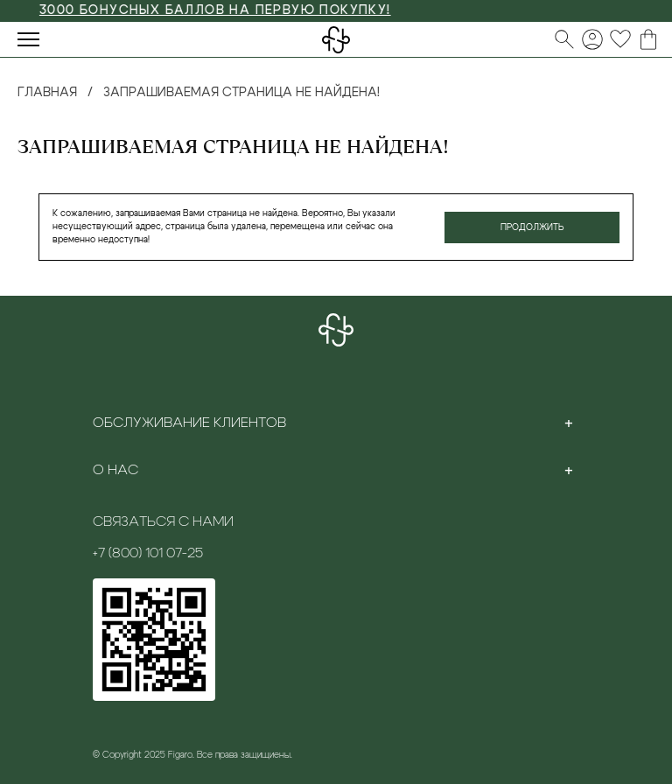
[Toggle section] (569, 423)
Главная (47, 93)
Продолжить (532, 227)
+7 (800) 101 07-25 (148, 553)
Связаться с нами (163, 521)
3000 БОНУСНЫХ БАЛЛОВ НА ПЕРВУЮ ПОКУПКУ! (226, 10)
